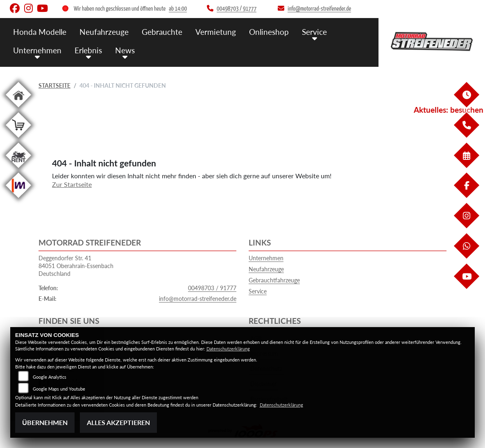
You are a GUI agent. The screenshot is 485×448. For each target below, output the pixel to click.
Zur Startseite (72, 184)
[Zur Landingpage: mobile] (18, 199)
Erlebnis (88, 50)
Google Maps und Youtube (59, 389)
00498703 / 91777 (212, 288)
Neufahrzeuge (104, 32)
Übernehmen (45, 422)
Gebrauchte (162, 32)
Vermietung (216, 32)
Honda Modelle (40, 32)
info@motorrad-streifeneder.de (198, 299)
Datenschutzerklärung (228, 349)
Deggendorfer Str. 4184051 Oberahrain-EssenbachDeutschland (76, 266)
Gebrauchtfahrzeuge (274, 280)
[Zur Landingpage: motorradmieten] (18, 169)
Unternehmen (37, 50)
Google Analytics (50, 377)
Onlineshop (269, 32)
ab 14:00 (178, 9)
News (125, 50)
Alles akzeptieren (118, 422)
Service (314, 32)
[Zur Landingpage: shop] (18, 139)
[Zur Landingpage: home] (18, 109)
